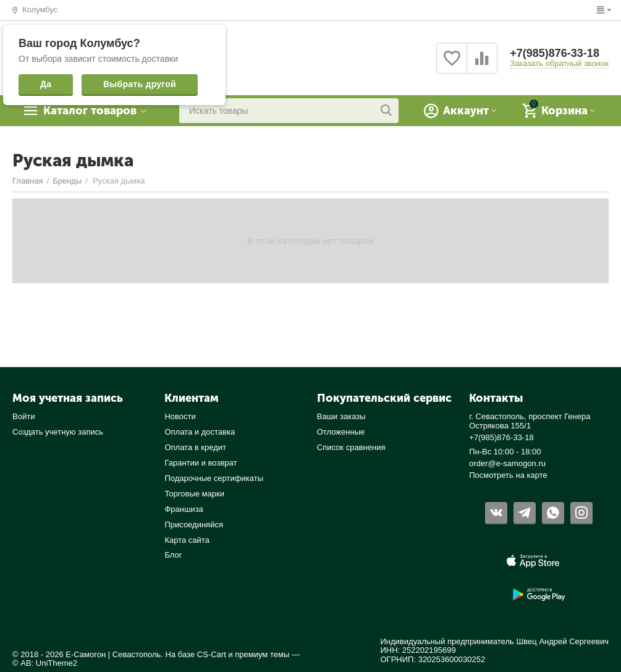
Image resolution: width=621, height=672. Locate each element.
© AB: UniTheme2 (45, 663)
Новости (180, 416)
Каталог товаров (90, 111)
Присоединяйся (194, 525)
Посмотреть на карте (508, 475)
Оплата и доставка (200, 432)
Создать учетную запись (58, 432)
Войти (23, 416)
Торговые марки (194, 494)
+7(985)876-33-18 (555, 53)
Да (46, 84)
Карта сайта (187, 540)
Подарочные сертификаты (214, 478)
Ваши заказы (341, 416)
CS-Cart (212, 654)
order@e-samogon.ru (507, 463)
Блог (173, 555)
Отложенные (341, 432)
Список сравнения (351, 447)
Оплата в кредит (195, 447)
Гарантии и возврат (201, 463)
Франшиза (184, 509)
